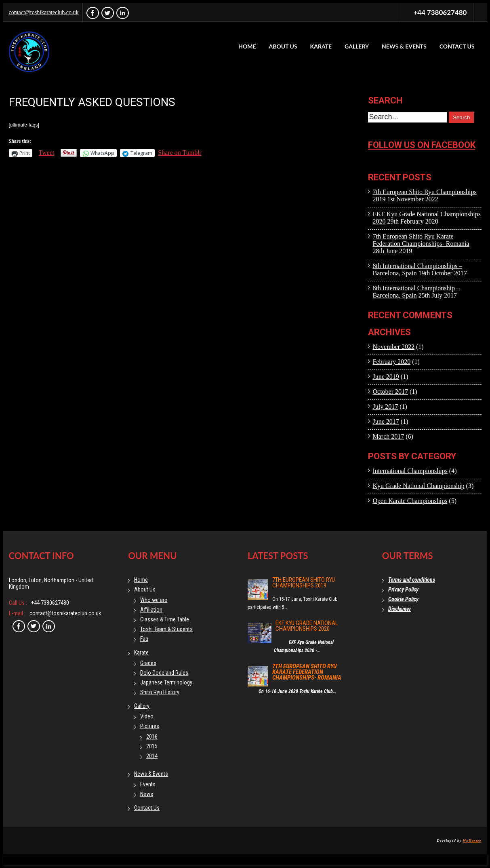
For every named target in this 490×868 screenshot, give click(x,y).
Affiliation (151, 610)
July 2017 (386, 407)
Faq (144, 639)
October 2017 (391, 392)
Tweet (47, 153)
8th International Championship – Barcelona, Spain (416, 292)
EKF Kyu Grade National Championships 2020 (307, 626)
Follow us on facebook (422, 145)
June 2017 (386, 421)
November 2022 (394, 347)
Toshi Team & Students (166, 629)
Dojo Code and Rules (164, 673)
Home (247, 46)
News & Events (404, 46)
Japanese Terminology (166, 682)
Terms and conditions (412, 580)
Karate (321, 46)
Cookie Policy (403, 599)
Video (147, 716)
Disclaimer (400, 609)
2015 (152, 746)
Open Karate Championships (410, 501)
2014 (152, 756)
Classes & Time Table (165, 619)
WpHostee (472, 841)
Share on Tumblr (180, 153)
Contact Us (457, 46)
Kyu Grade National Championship (419, 486)
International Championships (410, 471)
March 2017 (389, 436)
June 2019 (386, 377)
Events (148, 784)
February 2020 (392, 362)
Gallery (357, 46)
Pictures (150, 726)
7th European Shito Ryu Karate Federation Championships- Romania (421, 240)
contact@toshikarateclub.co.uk (44, 12)
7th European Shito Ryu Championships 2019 (304, 583)
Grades (148, 663)
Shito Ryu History (160, 692)
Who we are (154, 600)
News (147, 794)
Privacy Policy (403, 589)
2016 (152, 737)
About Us (283, 46)
